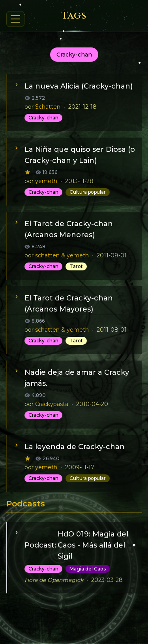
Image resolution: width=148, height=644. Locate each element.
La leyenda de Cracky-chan (75, 447)
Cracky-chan (43, 118)
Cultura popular (88, 192)
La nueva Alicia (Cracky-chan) (79, 86)
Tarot (76, 266)
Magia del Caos (88, 569)
